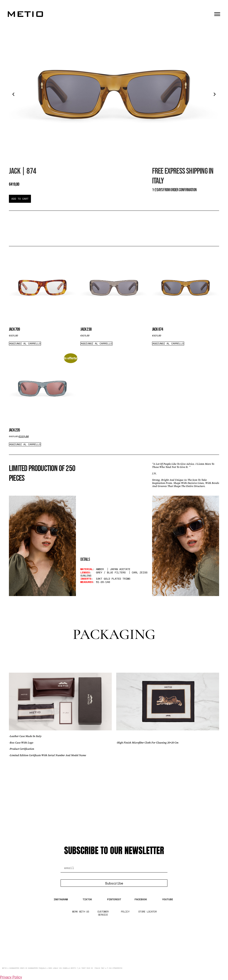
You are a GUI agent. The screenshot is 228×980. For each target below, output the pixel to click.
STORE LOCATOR (147, 911)
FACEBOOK (141, 899)
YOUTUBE (168, 899)
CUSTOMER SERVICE (103, 913)
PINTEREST (114, 899)
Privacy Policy (11, 977)
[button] (13, 94)
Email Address (78, 861)
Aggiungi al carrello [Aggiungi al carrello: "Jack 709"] (25, 343)
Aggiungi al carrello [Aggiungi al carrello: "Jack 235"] (25, 444)
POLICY (125, 911)
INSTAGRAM (61, 899)
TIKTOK (87, 899)
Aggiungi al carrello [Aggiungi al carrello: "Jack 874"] (168, 343)
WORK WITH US (81, 911)
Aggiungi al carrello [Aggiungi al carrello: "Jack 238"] (96, 343)
